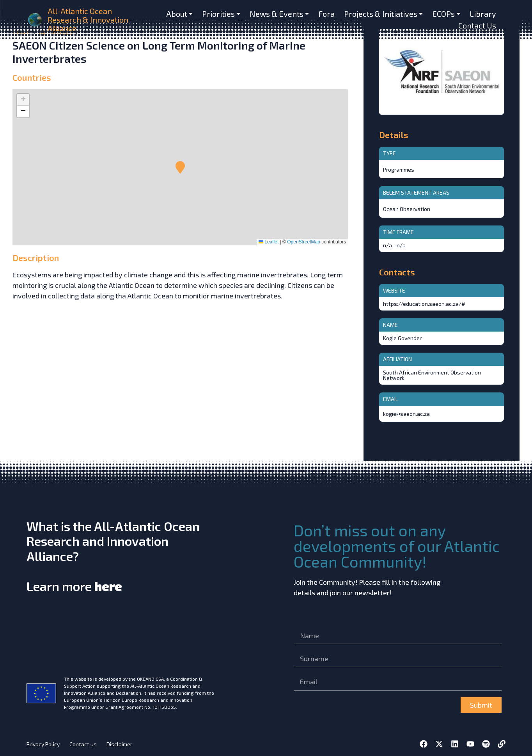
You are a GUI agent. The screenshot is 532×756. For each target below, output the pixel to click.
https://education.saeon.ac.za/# (424, 304)
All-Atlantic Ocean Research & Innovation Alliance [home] (88, 20)
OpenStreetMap (304, 242)
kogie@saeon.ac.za (406, 414)
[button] (180, 167)
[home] (35, 20)
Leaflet (269, 242)
